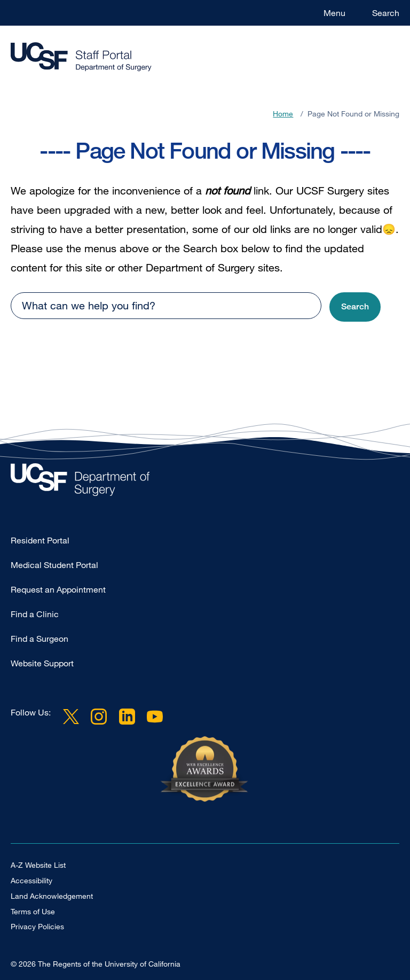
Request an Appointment (58, 589)
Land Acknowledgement (52, 896)
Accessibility (31, 880)
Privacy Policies (37, 926)
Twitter (71, 717)
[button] (355, 307)
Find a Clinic (35, 614)
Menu (334, 13)
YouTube (155, 717)
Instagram (99, 717)
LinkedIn (127, 717)
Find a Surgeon (40, 639)
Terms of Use (33, 911)
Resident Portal (40, 540)
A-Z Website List (38, 865)
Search (386, 13)
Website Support (42, 663)
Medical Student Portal (54, 565)
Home (283, 114)
